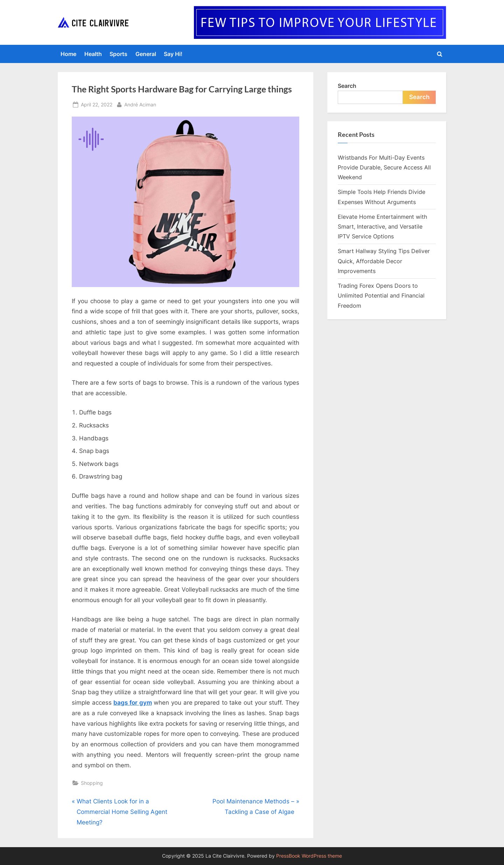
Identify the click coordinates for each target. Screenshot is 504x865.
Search (347, 86)
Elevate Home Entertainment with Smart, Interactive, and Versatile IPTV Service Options (382, 227)
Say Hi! (173, 54)
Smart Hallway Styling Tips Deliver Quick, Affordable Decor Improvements (384, 261)
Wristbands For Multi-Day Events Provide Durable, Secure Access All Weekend (384, 168)
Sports (118, 54)
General (146, 54)
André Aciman (140, 104)
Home (68, 54)
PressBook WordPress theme (309, 856)
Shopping (92, 783)
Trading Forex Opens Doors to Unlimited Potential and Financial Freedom (381, 296)
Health (93, 54)
